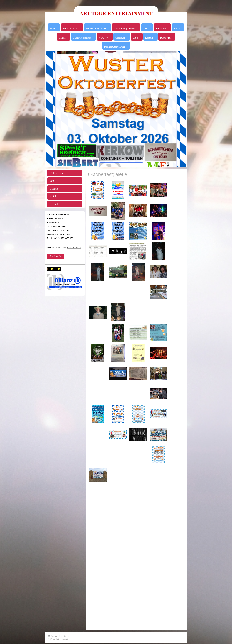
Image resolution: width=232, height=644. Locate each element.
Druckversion (55, 636)
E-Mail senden (56, 256)
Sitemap (67, 636)
